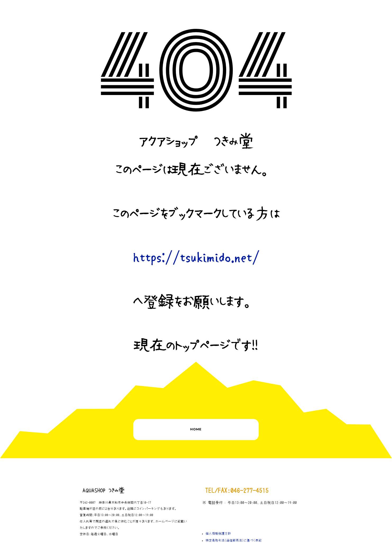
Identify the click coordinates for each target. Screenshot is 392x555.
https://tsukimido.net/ (196, 258)
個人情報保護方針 (218, 534)
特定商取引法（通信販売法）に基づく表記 (234, 540)
